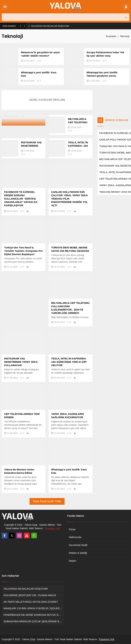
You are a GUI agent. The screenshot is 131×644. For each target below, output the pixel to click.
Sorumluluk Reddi (78, 545)
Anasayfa (111, 36)
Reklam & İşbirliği (78, 553)
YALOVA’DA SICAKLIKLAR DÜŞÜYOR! (50, 26)
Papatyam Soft (52, 528)
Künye (72, 529)
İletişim (73, 561)
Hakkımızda (75, 537)
